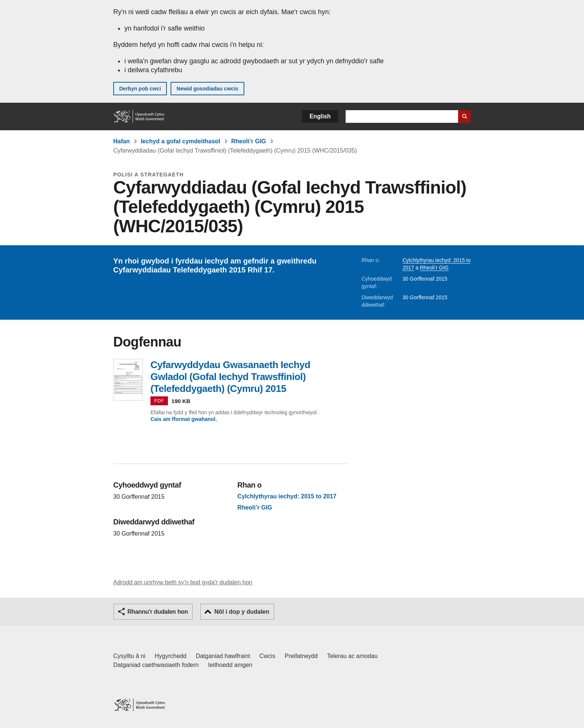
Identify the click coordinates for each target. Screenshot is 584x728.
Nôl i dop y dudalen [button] (242, 612)
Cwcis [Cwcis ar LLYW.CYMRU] (268, 656)
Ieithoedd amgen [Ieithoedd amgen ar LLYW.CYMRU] (230, 665)
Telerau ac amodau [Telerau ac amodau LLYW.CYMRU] (352, 656)
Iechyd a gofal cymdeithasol (180, 141)
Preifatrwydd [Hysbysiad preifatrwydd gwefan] (301, 656)
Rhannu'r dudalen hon (158, 612)
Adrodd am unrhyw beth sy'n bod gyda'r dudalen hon (183, 582)
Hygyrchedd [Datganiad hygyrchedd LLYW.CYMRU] (170, 656)
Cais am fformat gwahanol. (184, 419)
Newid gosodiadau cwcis (207, 89)
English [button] (320, 116)
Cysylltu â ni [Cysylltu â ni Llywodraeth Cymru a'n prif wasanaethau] (129, 656)
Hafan (121, 141)
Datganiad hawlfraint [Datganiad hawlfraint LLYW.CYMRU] (223, 656)
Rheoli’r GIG (249, 141)
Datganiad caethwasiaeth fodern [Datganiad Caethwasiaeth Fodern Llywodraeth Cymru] (156, 665)
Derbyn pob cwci (140, 89)
